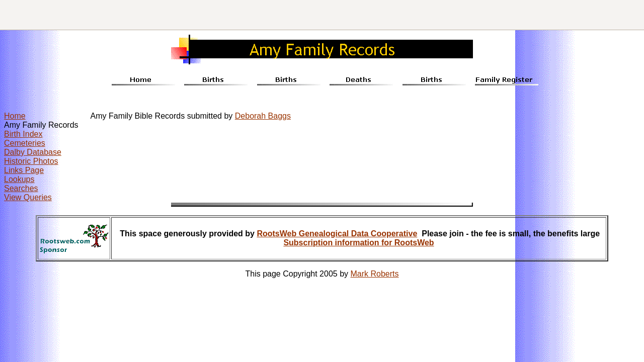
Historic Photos (31, 161)
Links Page (24, 170)
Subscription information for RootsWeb (358, 243)
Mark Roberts (375, 274)
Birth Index (23, 134)
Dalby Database (33, 152)
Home (15, 116)
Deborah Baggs (263, 116)
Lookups (19, 179)
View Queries (28, 197)
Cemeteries (25, 143)
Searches (21, 188)
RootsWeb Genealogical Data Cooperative (337, 234)
